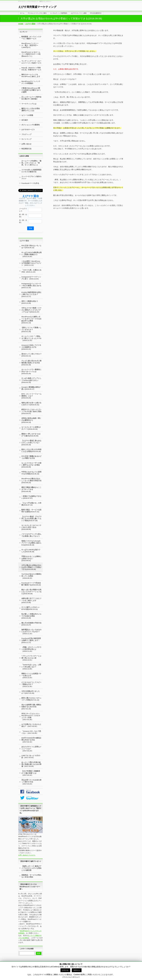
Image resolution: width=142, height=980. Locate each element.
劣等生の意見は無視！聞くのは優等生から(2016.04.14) (31, 420)
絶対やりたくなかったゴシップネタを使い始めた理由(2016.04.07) (31, 411)
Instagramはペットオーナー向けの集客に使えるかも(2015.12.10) (31, 286)
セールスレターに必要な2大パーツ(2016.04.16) (31, 428)
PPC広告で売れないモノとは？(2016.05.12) (31, 247)
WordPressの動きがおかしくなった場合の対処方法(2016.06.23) (31, 481)
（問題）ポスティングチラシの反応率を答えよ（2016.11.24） (31, 649)
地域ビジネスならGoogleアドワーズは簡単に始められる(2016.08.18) (31, 543)
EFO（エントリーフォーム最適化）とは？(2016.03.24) (31, 396)
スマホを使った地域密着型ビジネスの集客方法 (31, 171)
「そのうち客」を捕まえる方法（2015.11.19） (31, 271)
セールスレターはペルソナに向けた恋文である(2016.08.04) (31, 527)
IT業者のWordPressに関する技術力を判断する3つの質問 (31, 90)
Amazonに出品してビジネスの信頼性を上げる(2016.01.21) (31, 347)
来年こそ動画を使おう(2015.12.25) (30, 302)
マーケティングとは (29, 104)
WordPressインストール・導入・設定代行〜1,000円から (30, 45)
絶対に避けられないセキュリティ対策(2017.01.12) (31, 699)
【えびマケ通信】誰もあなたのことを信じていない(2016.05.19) (31, 443)
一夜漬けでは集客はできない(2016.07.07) (31, 497)
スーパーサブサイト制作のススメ (31, 177)
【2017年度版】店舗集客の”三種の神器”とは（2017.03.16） (31, 773)
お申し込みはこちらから (27, 855)
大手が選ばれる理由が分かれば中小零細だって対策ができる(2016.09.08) (31, 567)
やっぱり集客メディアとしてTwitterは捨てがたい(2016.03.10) (31, 380)
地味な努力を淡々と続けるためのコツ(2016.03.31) (31, 404)
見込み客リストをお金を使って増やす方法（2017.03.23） (31, 782)
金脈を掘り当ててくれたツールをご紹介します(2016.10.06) (31, 600)
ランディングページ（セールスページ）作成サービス (31, 62)
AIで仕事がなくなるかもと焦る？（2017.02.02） (31, 725)
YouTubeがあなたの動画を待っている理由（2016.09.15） (32, 576)
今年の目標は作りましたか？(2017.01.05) (31, 692)
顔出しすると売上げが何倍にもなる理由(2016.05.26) (31, 450)
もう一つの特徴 (27, 115)
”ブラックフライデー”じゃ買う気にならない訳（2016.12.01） (31, 658)
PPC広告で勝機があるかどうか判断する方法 (31, 457)
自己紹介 (25, 120)
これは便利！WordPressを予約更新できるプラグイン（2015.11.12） (31, 263)
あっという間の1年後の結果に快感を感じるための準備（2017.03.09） (31, 764)
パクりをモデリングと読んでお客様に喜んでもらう (31, 535)
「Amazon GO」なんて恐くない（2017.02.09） (31, 732)
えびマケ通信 (24, 241)
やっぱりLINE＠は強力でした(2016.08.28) (31, 551)
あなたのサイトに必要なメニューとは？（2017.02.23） (31, 749)
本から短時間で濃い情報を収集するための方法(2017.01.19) (31, 707)
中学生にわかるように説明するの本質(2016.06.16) (31, 473)
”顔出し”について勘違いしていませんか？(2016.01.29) (31, 329)
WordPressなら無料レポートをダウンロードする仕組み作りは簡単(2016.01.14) (31, 320)
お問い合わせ (26, 144)
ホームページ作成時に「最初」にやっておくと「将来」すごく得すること (31, 163)
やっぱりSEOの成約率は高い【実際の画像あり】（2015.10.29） (32, 254)
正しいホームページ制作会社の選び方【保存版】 (31, 98)
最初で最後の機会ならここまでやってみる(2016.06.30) (31, 489)
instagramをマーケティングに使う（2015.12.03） (31, 278)
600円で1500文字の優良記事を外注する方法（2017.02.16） (31, 740)
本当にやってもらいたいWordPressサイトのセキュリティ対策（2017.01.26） (31, 717)
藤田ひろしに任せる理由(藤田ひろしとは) (31, 109)
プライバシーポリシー (71, 977)
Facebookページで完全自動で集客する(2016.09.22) (31, 584)
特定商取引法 (26, 149)
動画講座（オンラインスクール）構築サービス (31, 38)
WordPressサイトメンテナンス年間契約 (31, 82)
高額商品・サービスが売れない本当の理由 (31, 876)
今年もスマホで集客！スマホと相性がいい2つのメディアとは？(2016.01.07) (31, 310)
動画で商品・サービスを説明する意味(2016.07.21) (31, 511)
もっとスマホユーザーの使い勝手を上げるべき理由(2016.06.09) (31, 465)
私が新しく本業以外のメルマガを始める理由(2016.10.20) (31, 616)
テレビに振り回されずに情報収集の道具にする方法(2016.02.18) (31, 363)
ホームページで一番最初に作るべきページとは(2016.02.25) (31, 371)
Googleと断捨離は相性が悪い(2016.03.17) (31, 388)
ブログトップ (26, 134)
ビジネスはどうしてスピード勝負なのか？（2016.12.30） (31, 684)
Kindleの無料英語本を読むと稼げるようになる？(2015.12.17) (31, 294)
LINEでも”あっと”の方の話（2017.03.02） (31, 756)
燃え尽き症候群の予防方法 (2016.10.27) (31, 624)
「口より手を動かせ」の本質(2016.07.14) (31, 504)
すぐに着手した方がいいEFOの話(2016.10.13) (31, 608)
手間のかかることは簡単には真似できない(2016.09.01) (31, 558)
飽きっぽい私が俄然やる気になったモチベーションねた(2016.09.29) (31, 592)
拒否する (77, 970)
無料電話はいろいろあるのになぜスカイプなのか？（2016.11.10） (31, 632)
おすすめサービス (28, 130)
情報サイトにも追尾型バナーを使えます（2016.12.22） (31, 676)
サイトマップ (26, 139)
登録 (31, 228)
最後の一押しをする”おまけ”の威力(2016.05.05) (31, 435)
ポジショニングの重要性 (31, 125)
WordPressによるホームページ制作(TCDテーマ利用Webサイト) (31, 54)
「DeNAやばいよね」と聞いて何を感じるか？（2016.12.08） (31, 667)
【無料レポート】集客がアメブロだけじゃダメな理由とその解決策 (31, 868)
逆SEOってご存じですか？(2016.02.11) (32, 355)
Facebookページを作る (30, 183)
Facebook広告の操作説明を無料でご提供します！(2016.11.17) (31, 640)
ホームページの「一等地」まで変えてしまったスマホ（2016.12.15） (31, 338)
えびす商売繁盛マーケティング (37, 7)
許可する (65, 970)
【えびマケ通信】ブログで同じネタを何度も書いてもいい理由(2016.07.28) (31, 519)
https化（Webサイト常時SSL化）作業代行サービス (31, 69)
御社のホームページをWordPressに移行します (31, 75)
